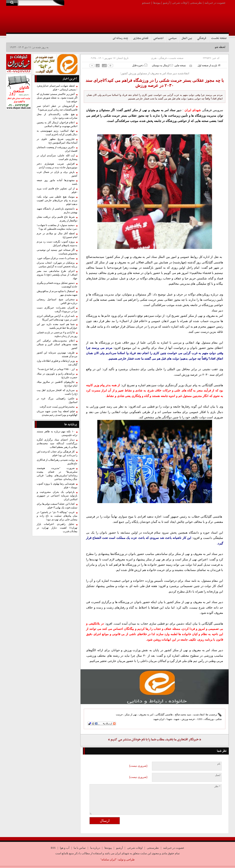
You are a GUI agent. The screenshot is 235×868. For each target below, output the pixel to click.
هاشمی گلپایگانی (164, 714)
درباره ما (95, 848)
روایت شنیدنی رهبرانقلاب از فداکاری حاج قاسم (57, 462)
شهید (177, 719)
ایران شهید (159, 719)
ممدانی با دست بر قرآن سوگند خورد (56, 258)
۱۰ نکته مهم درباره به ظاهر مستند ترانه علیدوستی (57, 433)
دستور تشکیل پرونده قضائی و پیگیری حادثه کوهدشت (57, 285)
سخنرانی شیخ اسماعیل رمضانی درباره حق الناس (57, 301)
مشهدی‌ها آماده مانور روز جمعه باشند (57, 182)
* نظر (217, 786)
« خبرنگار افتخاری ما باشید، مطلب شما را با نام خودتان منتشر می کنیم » (155, 740)
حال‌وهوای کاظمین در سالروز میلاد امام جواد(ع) (57, 384)
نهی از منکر (131, 714)
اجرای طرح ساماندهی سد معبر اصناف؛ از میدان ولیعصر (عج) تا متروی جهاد (57, 275)
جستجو (146, 3)
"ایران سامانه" (108, 860)
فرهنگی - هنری (159, 58)
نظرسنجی (196, 3)
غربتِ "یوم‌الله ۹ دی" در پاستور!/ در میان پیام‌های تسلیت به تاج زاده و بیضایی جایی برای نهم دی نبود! (57, 516)
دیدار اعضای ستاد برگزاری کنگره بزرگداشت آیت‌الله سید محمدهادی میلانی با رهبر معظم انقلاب (57, 443)
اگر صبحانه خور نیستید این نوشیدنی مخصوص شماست (57, 252)
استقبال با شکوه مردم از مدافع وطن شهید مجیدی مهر (57, 293)
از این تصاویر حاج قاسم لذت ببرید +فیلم (57, 190)
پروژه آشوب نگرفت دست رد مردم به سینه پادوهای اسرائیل (57, 244)
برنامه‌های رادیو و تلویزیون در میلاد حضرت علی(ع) (57, 376)
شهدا (169, 719)
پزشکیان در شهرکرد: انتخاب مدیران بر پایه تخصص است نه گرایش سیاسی (57, 265)
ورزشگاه (209, 719)
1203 (200, 719)
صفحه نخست (219, 38)
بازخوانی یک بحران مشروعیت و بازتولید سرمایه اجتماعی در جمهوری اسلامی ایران (57, 496)
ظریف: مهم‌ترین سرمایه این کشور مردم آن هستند (57, 354)
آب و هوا (65, 848)
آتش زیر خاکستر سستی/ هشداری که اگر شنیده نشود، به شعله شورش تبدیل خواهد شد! (57, 98)
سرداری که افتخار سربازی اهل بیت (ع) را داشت (57, 392)
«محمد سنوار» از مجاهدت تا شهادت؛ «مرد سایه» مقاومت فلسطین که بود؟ (57, 227)
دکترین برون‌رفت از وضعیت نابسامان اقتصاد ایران (57, 149)
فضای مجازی (141, 38)
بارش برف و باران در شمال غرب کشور (57, 174)
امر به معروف (146, 714)
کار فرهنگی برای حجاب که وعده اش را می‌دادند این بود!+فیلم (57, 453)
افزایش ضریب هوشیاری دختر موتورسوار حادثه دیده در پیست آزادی (57, 166)
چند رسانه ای (120, 38)
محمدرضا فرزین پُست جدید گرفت (57, 407)
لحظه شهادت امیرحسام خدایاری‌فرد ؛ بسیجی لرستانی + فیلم (57, 88)
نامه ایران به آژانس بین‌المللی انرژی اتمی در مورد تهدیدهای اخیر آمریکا (57, 318)
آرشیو (166, 3)
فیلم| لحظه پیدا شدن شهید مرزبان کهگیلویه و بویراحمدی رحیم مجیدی (57, 413)
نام (219, 764)
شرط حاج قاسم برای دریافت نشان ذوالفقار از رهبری (57, 219)
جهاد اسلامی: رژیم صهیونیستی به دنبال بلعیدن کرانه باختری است (57, 133)
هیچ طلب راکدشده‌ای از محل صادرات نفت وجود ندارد (57, 116)
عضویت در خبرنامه (215, 3)
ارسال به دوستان (162, 65)
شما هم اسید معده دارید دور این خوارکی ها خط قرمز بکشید (57, 326)
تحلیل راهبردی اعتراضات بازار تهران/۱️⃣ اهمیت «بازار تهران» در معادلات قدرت (57, 528)
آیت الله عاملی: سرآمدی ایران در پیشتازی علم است (57, 157)
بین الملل (187, 38)
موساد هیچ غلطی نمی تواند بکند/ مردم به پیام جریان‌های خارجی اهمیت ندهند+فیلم (57, 200)
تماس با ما (80, 848)
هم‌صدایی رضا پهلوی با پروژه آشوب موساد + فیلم (57, 486)
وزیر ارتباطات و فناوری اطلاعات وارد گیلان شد (57, 363)
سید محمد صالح (183, 714)
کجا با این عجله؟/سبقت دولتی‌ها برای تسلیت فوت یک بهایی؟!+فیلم (57, 506)
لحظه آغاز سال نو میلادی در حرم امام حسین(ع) (57, 235)
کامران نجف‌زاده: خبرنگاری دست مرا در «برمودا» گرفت (57, 310)
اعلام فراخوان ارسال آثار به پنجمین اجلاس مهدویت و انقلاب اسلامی (57, 124)
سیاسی (172, 38)
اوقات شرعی (180, 3)
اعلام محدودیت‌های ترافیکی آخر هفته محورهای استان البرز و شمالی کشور (57, 344)
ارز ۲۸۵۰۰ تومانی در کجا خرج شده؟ (56, 369)
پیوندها (157, 3)
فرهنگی (202, 38)
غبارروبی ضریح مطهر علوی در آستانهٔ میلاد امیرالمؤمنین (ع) (57, 141)
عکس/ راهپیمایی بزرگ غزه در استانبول (57, 400)
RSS (53, 848)
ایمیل (218, 775)
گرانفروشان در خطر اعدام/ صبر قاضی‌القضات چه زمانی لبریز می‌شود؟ (57, 108)
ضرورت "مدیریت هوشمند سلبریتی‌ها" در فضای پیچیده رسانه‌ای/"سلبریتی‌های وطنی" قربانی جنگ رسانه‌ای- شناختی (57, 474)
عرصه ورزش (188, 719)
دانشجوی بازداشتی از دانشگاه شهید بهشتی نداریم (57, 211)
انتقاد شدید (199, 714)
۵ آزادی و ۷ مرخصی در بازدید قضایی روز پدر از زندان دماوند (57, 334)
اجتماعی (158, 38)
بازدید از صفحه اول (209, 65)
